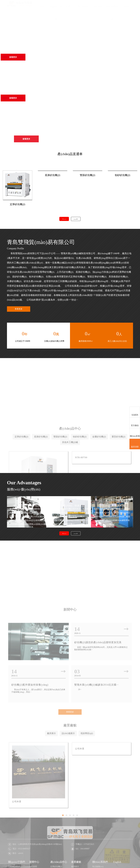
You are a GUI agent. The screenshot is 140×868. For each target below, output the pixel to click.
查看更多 (19, 309)
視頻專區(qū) (87, 771)
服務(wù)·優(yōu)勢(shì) (24, 489)
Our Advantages (24, 483)
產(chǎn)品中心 (84, 13)
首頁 (42, 6)
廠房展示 (51, 771)
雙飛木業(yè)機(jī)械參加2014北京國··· (96, 725)
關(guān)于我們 (56, 13)
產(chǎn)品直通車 (70, 154)
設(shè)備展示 (68, 771)
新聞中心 (70, 6)
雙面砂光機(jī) (87, 175)
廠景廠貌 (98, 6)
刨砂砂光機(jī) (122, 175)
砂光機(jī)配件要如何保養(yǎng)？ (30, 725)
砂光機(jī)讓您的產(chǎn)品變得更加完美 (98, 682)
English (126, 6)
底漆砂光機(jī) (52, 175)
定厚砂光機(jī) (17, 204)
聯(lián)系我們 (112, 13)
